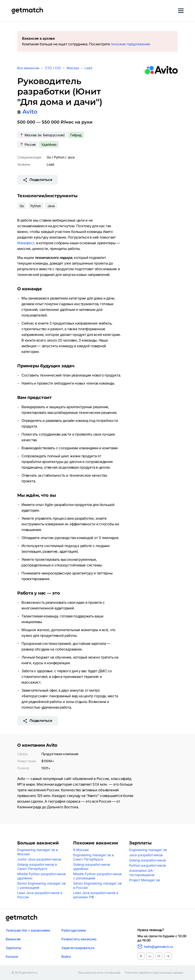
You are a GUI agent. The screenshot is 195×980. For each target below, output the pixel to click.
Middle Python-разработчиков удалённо (41, 876)
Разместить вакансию (79, 939)
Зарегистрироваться (78, 948)
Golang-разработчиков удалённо (92, 867)
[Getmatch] (27, 11)
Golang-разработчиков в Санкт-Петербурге (37, 867)
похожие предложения (130, 44)
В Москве (81, 850)
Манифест (26, 243)
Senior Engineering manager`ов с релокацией (41, 885)
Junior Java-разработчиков (39, 859)
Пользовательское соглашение (99, 973)
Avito (30, 112)
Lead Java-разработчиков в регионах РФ (96, 895)
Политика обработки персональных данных (154, 973)
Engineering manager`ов (148, 850)
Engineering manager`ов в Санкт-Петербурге (93, 857)
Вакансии (13, 939)
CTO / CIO (53, 68)
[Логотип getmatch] (21, 918)
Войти (66, 956)
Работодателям (74, 930)
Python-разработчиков (148, 865)
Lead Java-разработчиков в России (40, 895)
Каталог (12, 956)
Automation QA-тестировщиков (142, 873)
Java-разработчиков (146, 855)
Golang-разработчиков (148, 860)
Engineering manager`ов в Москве (38, 852)
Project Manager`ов (144, 880)
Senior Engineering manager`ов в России (97, 885)
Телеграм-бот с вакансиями (28, 930)
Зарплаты (13, 948)
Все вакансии (28, 68)
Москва (73, 68)
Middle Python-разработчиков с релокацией (97, 876)
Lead (88, 68)
